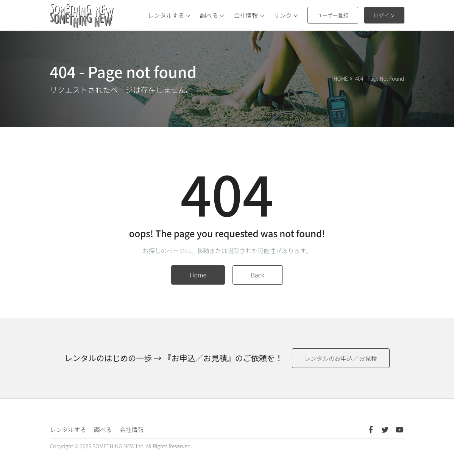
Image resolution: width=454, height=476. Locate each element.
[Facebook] (371, 429)
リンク (287, 15)
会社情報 (251, 15)
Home (198, 275)
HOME (341, 78)
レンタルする (171, 15)
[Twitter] (385, 429)
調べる (214, 15)
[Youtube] (399, 429)
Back (258, 275)
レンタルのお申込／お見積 (341, 358)
